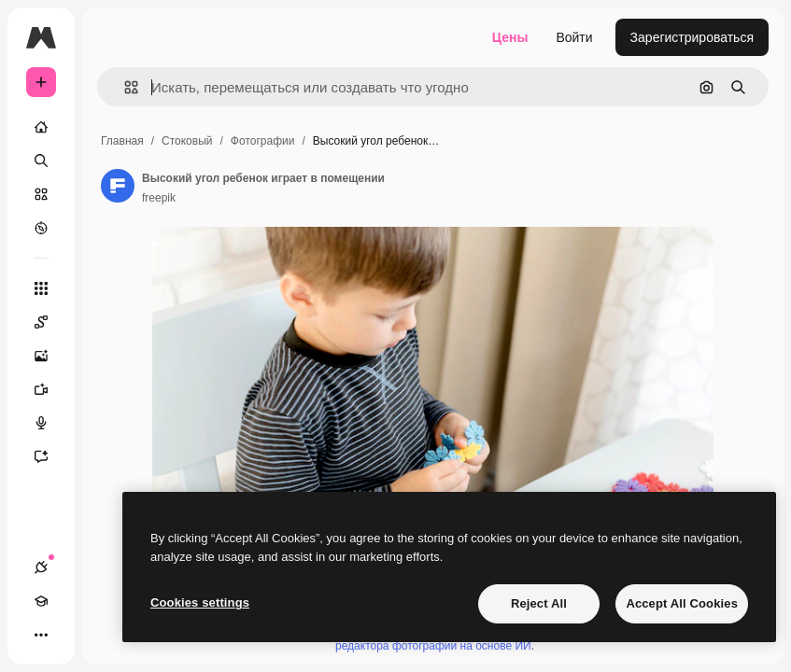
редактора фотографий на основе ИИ (433, 646)
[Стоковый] (41, 194)
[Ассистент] (50, 456)
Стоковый (187, 141)
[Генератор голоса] (50, 423)
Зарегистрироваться (692, 37)
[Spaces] (50, 322)
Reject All (539, 603)
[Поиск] (41, 161)
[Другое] (41, 635)
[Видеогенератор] (50, 389)
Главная (122, 141)
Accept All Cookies (682, 603)
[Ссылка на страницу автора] (118, 186)
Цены (510, 37)
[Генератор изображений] (50, 356)
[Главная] (41, 127)
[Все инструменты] (41, 288)
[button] (124, 87)
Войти (574, 37)
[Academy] (41, 601)
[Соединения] (41, 567)
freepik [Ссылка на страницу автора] (159, 198)
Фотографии (263, 141)
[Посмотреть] (41, 228)
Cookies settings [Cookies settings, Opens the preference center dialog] (200, 602)
